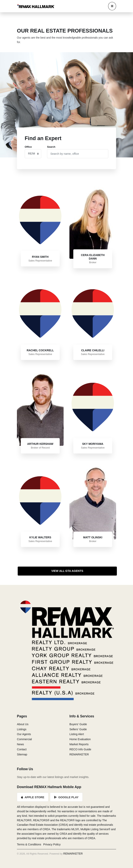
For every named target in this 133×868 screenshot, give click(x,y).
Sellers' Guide (78, 729)
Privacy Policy (52, 844)
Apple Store (33, 797)
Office (28, 147)
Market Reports (79, 744)
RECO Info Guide (80, 749)
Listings (22, 729)
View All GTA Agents (67, 571)
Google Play (66, 797)
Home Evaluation (80, 739)
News (20, 744)
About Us (23, 724)
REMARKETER (79, 754)
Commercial (24, 739)
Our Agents (24, 734)
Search (51, 147)
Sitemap (22, 754)
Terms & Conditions (29, 844)
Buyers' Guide (78, 724)
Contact (22, 749)
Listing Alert (77, 734)
